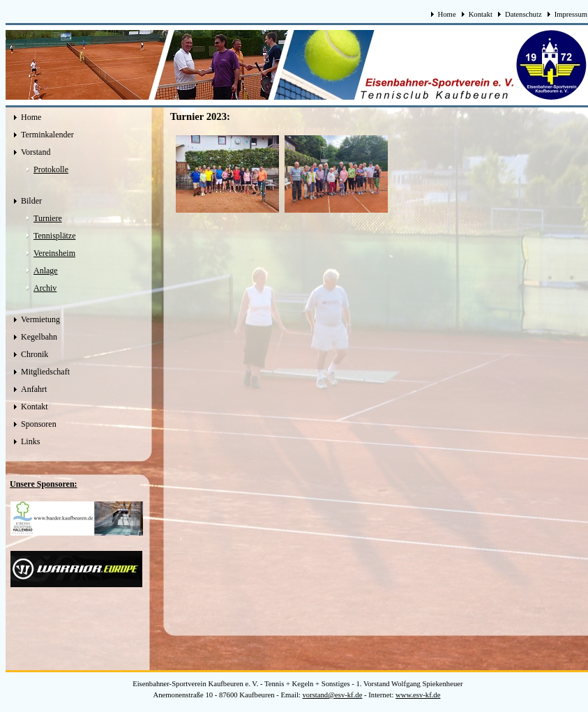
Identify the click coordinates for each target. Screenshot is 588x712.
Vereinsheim (54, 253)
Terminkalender (47, 135)
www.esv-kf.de (418, 695)
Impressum (571, 14)
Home (447, 14)
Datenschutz (523, 14)
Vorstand (36, 152)
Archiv (45, 288)
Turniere (48, 218)
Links (30, 441)
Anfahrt (34, 389)
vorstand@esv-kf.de (333, 695)
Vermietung (40, 319)
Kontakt (481, 14)
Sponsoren (39, 424)
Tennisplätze (54, 236)
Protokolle (51, 169)
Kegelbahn (39, 337)
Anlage (46, 271)
